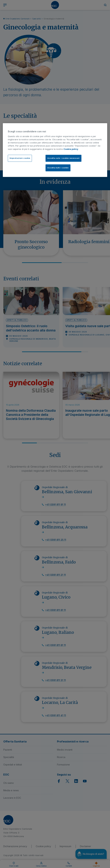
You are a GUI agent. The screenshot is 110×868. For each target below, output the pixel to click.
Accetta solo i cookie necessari (63, 158)
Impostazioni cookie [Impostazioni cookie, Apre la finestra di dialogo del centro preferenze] (20, 158)
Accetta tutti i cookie (58, 168)
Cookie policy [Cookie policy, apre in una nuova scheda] (71, 149)
